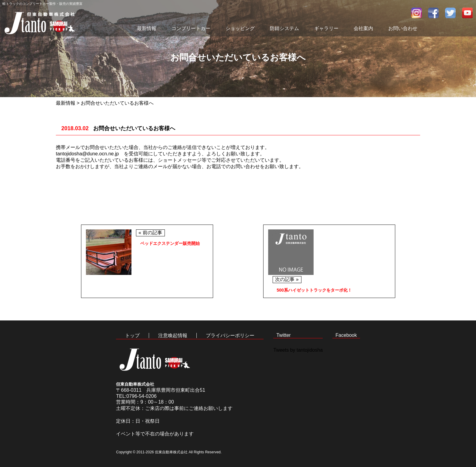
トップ (132, 335)
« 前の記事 (150, 233)
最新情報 (147, 28)
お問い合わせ (403, 28)
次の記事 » (287, 279)
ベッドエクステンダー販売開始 (170, 243)
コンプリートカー (191, 28)
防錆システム (284, 28)
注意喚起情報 (173, 335)
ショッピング (240, 28)
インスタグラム (416, 13)
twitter (450, 13)
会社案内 (363, 28)
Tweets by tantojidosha (298, 350)
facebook (433, 13)
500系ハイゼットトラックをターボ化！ (314, 290)
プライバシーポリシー (230, 335)
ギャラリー (326, 28)
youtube (467, 13)
